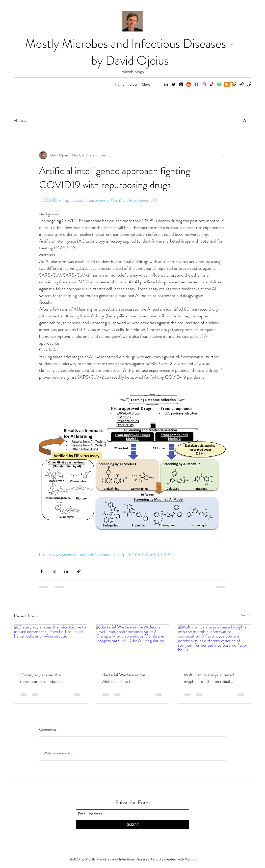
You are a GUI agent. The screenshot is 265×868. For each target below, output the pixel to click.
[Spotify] (219, 84)
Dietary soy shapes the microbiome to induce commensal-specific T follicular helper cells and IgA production (48, 678)
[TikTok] (211, 84)
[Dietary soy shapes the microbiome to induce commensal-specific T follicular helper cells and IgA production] (51, 645)
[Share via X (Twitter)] (54, 571)
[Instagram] (204, 84)
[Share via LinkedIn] (66, 571)
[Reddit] (189, 84)
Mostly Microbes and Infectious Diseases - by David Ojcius (130, 52)
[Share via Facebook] (42, 571)
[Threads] (181, 84)
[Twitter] (174, 84)
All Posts (20, 121)
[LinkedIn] (166, 84)
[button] (245, 121)
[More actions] (223, 155)
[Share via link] (79, 571)
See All (246, 615)
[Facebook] (196, 84)
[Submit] (132, 824)
